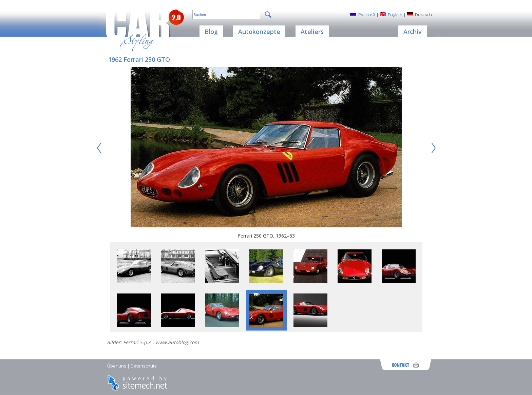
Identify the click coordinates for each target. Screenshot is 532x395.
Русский (367, 15)
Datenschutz (144, 366)
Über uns (117, 366)
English (395, 15)
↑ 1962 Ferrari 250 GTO (137, 59)
